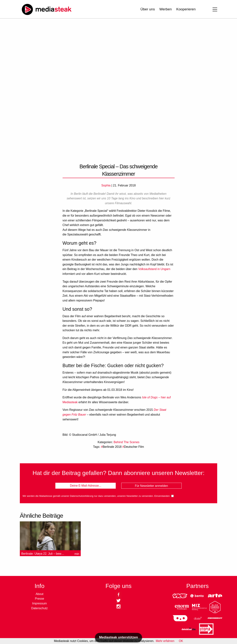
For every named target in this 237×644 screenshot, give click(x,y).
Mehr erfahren (165, 641)
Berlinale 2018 (112, 447)
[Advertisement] (118, 54)
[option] (50, 539)
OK (181, 641)
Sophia (106, 185)
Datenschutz (40, 608)
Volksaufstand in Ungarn (154, 269)
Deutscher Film (134, 447)
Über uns (148, 9)
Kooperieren (186, 9)
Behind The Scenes (126, 442)
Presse (39, 599)
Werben (166, 9)
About (39, 594)
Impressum (40, 603)
